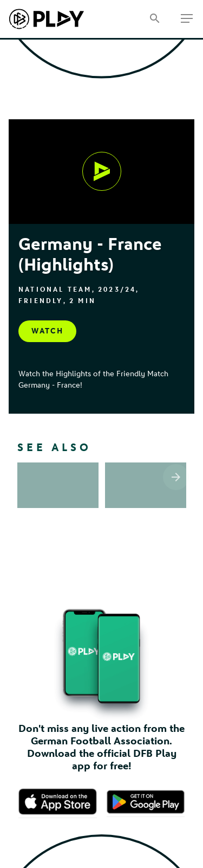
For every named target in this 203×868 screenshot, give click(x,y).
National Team (55, 290)
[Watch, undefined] (102, 171)
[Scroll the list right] (176, 477)
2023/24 (117, 290)
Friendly (41, 301)
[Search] (155, 19)
